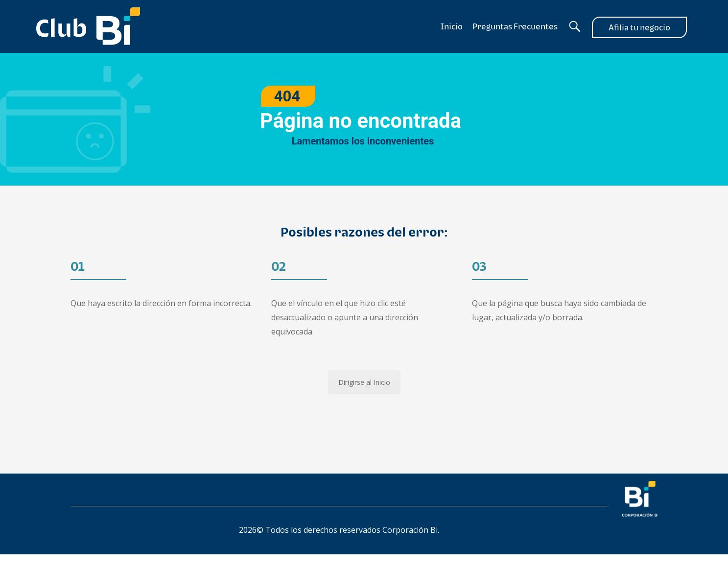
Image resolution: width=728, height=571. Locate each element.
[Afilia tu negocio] (639, 26)
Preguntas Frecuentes (515, 26)
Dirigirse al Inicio (364, 382)
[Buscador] (575, 26)
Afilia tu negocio (639, 27)
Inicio (452, 26)
